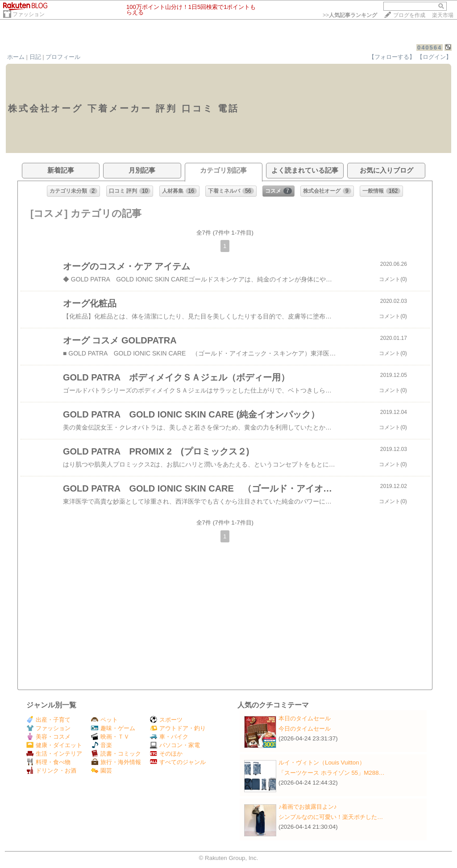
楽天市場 (443, 15)
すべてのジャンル (178, 762)
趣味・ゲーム (113, 728)
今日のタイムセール (305, 729)
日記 (35, 57)
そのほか (166, 754)
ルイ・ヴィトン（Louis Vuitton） (322, 763)
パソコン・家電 (175, 745)
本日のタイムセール (305, 718)
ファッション (29, 14)
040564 (430, 48)
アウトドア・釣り (178, 728)
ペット (104, 720)
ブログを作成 (409, 15)
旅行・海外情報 (116, 762)
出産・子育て (48, 720)
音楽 (102, 745)
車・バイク (169, 737)
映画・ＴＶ (110, 737)
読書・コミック (116, 754)
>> (350, 15)
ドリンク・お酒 (51, 771)
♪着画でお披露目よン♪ (307, 807)
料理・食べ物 (48, 762)
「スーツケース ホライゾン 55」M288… (332, 773)
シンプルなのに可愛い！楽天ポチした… (331, 817)
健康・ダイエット (54, 745)
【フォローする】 (392, 57)
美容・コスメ (48, 737)
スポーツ (166, 720)
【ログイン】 (434, 57)
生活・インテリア (54, 754)
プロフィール (63, 57)
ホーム (16, 57)
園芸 (102, 771)
